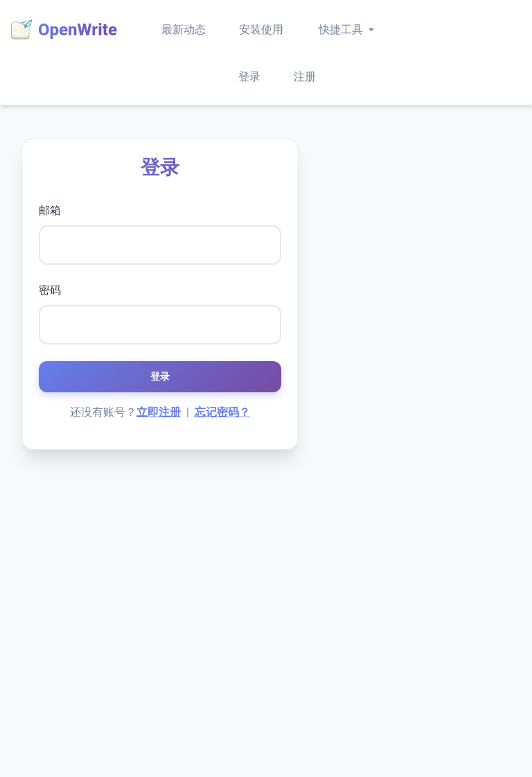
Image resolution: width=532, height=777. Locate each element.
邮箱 (50, 210)
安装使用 (261, 29)
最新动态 (184, 29)
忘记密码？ (222, 412)
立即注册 (159, 412)
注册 (305, 77)
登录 (249, 77)
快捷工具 (341, 29)
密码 (50, 290)
